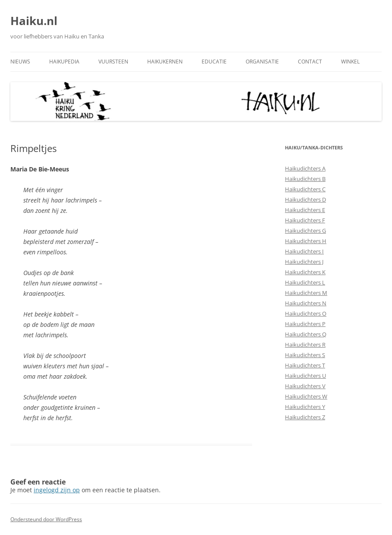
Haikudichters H (306, 241)
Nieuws (20, 62)
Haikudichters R (305, 345)
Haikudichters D (305, 199)
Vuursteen (113, 62)
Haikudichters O (306, 313)
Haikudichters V (305, 386)
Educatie (214, 62)
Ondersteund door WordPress (46, 519)
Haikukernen (165, 62)
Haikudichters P (305, 324)
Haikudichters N (306, 303)
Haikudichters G (305, 231)
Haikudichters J (304, 262)
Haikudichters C (305, 189)
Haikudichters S (305, 355)
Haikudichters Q (306, 334)
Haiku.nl (34, 21)
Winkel (350, 62)
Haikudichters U (305, 376)
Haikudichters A (305, 168)
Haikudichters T (305, 365)
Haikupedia (64, 62)
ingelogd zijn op (57, 490)
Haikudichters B (305, 179)
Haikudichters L (305, 282)
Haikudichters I (304, 251)
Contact (310, 62)
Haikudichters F (305, 220)
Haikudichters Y (305, 407)
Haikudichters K (305, 272)
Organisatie (262, 62)
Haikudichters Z (305, 417)
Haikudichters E (305, 210)
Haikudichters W (306, 396)
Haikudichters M (306, 293)
